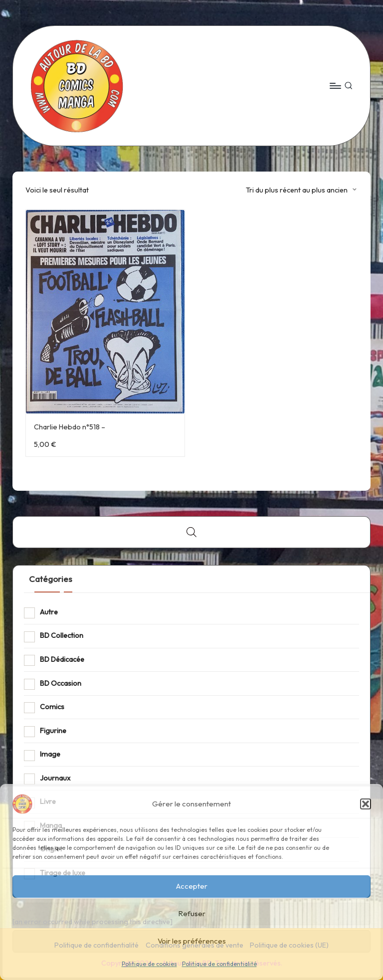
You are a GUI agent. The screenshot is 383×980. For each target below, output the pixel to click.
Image (50, 754)
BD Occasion (61, 683)
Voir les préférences (192, 941)
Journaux (55, 778)
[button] (366, 804)
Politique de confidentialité (219, 964)
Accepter (192, 886)
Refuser (192, 913)
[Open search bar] (191, 532)
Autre (49, 612)
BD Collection (62, 635)
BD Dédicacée (62, 659)
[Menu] (335, 86)
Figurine (53, 731)
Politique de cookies (149, 964)
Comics (52, 707)
